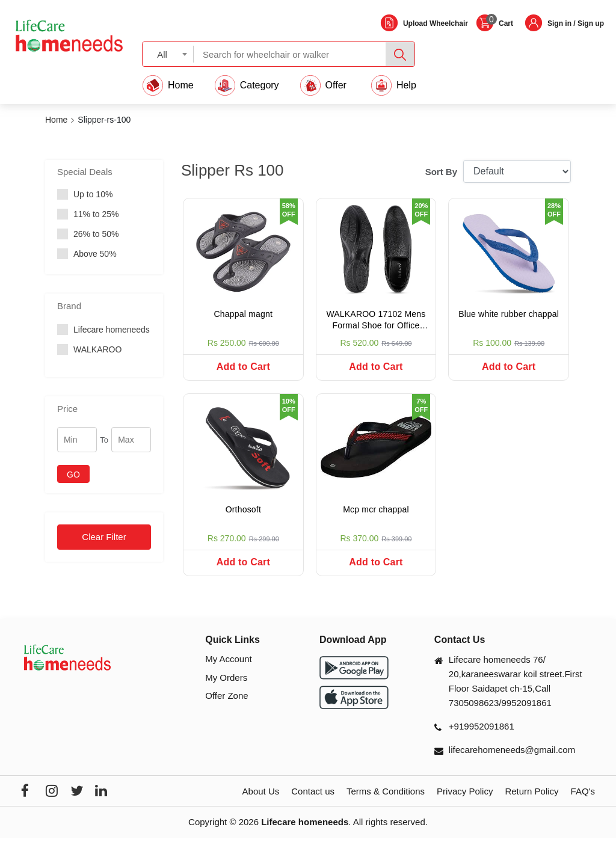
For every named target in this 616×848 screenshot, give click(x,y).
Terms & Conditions (386, 802)
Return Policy (531, 802)
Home (56, 120)
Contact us (313, 802)
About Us (261, 802)
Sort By (441, 172)
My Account (229, 670)
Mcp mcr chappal (376, 515)
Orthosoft (243, 515)
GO (73, 475)
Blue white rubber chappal (509, 314)
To (104, 440)
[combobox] (168, 54)
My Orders (226, 688)
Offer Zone (226, 706)
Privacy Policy (465, 802)
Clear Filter (104, 537)
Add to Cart (243, 367)
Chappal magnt (244, 314)
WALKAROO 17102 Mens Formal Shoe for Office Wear (376, 321)
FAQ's (583, 802)
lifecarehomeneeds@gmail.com (512, 760)
